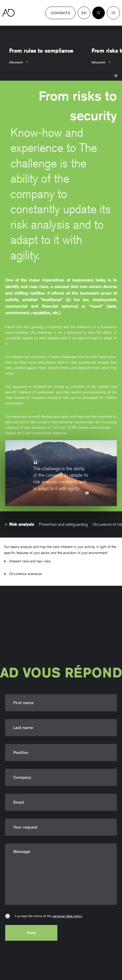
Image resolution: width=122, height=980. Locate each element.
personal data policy (67, 916)
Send (31, 933)
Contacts (60, 13)
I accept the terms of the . (49, 916)
